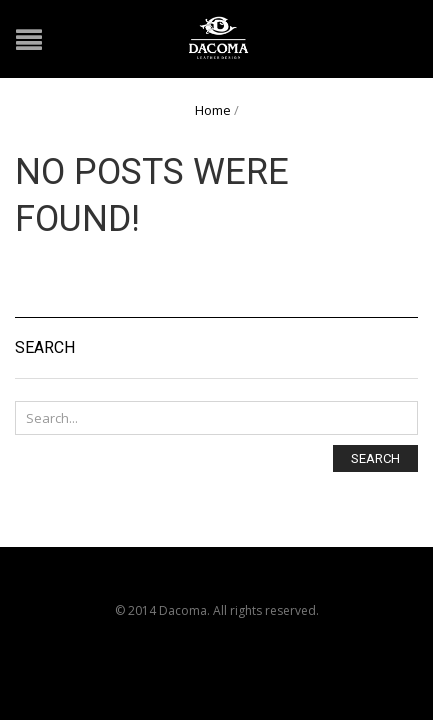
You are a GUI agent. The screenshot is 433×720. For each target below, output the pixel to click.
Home (213, 110)
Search (375, 458)
